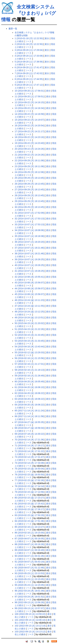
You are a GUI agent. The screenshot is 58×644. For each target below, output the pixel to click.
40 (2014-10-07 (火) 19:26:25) (29, 265)
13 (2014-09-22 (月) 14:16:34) (29, 108)
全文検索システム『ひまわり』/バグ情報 (29, 13)
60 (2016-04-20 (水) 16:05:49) (29, 381)
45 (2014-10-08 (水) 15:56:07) (29, 294)
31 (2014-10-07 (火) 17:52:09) (29, 213)
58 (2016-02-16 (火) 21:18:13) (29, 370)
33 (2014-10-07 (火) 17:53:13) (29, 224)
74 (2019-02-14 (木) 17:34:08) (29, 463)
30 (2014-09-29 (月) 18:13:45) (29, 207)
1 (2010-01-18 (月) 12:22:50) (29, 38)
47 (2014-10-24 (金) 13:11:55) (29, 306)
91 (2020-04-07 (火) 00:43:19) (29, 562)
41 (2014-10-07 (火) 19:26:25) (29, 271)
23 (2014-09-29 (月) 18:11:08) (29, 166)
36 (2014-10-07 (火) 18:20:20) (29, 242)
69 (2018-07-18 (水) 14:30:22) (29, 434)
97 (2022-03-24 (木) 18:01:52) (29, 597)
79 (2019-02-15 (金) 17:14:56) (29, 492)
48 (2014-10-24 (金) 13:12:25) (29, 312)
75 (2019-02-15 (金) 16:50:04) (29, 469)
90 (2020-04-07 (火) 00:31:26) (29, 556)
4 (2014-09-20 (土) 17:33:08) (29, 56)
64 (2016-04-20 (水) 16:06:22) (29, 405)
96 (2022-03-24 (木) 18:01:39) (29, 591)
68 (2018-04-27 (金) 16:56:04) (29, 428)
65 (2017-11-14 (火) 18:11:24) (29, 411)
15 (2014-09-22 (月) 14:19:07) (29, 120)
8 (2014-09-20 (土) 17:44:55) (29, 79)
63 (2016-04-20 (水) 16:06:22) (29, 399)
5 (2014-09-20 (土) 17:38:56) (29, 62)
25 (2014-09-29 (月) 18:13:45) (29, 178)
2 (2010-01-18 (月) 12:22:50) (29, 44)
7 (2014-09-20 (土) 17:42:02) (29, 73)
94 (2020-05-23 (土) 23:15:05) (29, 579)
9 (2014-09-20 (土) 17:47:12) (29, 85)
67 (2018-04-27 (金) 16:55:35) (29, 422)
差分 (47, 38)
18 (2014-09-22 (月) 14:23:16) (29, 137)
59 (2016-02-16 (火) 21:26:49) (29, 376)
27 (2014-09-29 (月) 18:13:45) (29, 190)
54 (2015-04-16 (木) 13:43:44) (29, 347)
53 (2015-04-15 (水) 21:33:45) (29, 341)
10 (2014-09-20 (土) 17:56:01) (29, 91)
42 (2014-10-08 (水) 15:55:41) (29, 277)
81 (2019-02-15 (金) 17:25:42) (29, 504)
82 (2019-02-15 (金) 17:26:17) (29, 509)
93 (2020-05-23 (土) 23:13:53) (29, 573)
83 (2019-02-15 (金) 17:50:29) (29, 515)
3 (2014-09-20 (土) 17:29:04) (29, 50)
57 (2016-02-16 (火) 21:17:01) (29, 364)
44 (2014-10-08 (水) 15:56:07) (29, 288)
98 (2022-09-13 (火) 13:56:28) (29, 602)
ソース (28, 41)
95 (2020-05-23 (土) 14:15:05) (29, 585)
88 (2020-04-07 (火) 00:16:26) (29, 544)
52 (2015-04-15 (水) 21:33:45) (29, 335)
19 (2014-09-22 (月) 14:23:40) (29, 143)
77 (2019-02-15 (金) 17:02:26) (29, 480)
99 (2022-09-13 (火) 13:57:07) (29, 608)
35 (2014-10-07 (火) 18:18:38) (29, 236)
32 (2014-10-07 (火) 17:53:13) (29, 219)
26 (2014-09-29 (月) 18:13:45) (29, 184)
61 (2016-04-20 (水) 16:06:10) (29, 387)
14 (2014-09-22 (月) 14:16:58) (29, 114)
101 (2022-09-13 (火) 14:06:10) (30, 620)
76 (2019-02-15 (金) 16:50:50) (29, 475)
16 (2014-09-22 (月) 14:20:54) (29, 126)
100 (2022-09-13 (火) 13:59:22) (30, 614)
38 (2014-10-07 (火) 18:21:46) (29, 253)
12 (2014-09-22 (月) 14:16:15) (29, 102)
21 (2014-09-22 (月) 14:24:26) (29, 155)
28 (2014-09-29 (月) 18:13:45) (29, 195)
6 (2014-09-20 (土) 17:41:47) (29, 67)
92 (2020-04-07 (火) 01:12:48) (29, 568)
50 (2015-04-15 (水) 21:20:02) (29, 323)
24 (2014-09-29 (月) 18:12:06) (29, 172)
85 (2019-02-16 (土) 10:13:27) (29, 527)
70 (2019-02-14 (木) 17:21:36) (29, 440)
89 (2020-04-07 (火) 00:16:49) (29, 550)
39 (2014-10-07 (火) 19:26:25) (29, 259)
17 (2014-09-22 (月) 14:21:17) (29, 131)
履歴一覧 (13, 29)
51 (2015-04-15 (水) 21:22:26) (29, 329)
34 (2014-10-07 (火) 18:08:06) (29, 230)
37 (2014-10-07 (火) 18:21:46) (29, 248)
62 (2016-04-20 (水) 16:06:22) (29, 393)
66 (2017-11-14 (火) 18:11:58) (29, 416)
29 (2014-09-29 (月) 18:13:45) (29, 201)
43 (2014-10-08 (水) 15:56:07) (29, 283)
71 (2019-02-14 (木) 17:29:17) (29, 445)
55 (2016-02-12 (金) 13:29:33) (29, 352)
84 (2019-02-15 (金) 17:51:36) (29, 521)
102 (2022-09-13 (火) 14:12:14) (30, 626)
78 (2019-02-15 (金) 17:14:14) (29, 486)
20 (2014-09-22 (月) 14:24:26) (29, 149)
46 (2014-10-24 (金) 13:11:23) (29, 300)
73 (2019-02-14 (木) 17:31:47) (29, 457)
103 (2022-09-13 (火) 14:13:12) (30, 632)
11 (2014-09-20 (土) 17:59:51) (29, 96)
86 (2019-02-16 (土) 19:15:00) (29, 533)
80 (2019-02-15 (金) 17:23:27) (29, 498)
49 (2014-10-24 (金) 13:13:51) (29, 317)
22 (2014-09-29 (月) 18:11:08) (29, 160)
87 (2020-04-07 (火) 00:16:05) (29, 539)
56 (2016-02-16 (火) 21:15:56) (29, 358)
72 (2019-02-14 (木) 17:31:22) (29, 451)
